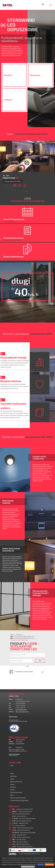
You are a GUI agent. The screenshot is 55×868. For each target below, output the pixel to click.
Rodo (12, 795)
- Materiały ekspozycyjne (21, 844)
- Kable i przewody (18, 825)
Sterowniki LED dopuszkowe (19, 640)
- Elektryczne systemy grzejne (23, 828)
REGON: (11, 742)
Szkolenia (13, 787)
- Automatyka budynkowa (21, 814)
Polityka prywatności (16, 792)
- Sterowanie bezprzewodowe (24, 818)
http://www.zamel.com (22, 712)
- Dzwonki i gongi (19, 839)
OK (40, 661)
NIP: (10, 740)
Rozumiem (41, 864)
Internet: (11, 712)
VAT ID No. (12, 744)
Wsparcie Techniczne (16, 782)
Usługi (12, 771)
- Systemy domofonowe (21, 830)
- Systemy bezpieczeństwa (21, 821)
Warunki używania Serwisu (18, 798)
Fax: (10, 708)
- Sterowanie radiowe (20, 842)
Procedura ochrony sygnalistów (19, 800)
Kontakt (13, 790)
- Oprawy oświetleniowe (22, 811)
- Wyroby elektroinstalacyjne (22, 846)
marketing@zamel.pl (21, 710)
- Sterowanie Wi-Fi (19, 816)
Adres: (11, 699)
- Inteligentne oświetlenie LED (22, 637)
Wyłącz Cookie (49, 864)
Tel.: (10, 703)
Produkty (13, 768)
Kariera (12, 784)
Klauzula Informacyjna (28, 867)
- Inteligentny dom (20, 823)
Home (12, 765)
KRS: (10, 748)
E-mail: (11, 710)
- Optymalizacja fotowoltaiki (24, 832)
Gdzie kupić (14, 776)
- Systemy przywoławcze (21, 837)
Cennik (12, 779)
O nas (12, 774)
